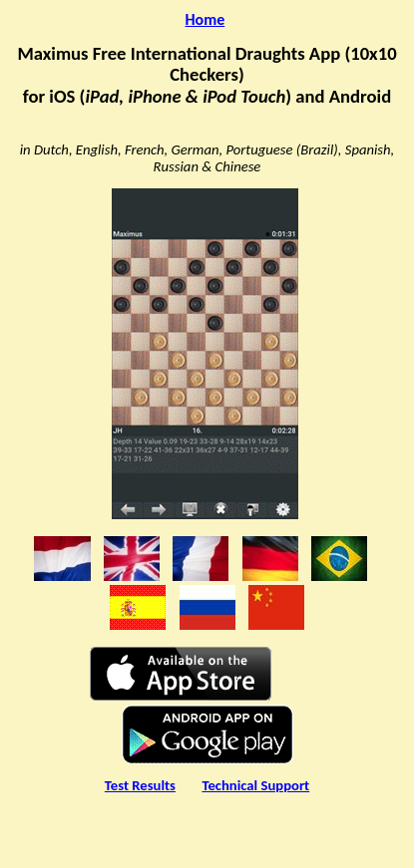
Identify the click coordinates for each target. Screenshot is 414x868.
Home (206, 19)
